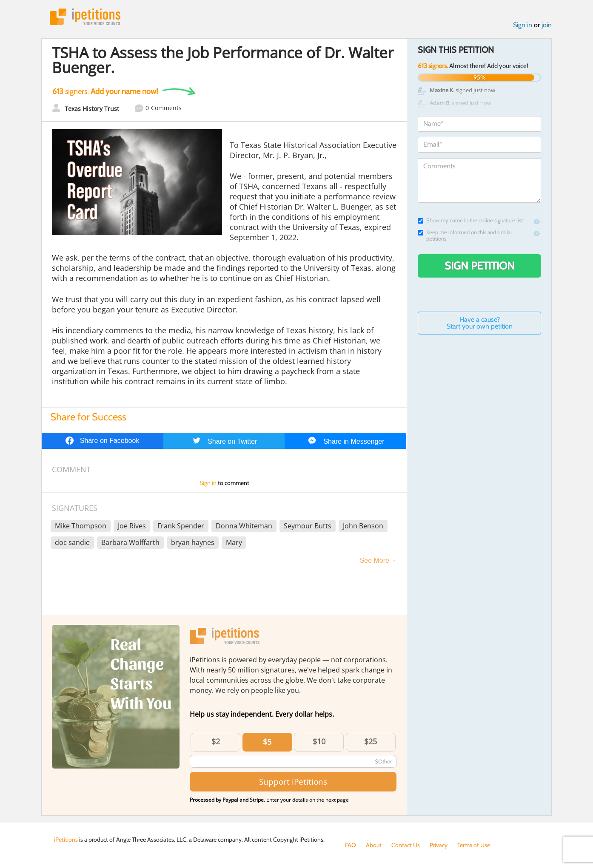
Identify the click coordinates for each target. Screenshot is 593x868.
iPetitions (85, 17)
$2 (216, 741)
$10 (319, 741)
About (374, 845)
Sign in (523, 25)
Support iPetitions (293, 781)
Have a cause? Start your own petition (480, 323)
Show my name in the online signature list (470, 220)
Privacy (439, 845)
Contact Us (406, 845)
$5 (267, 742)
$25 (371, 741)
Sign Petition (480, 266)
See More (375, 560)
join (547, 25)
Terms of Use (474, 845)
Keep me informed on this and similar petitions (465, 235)
